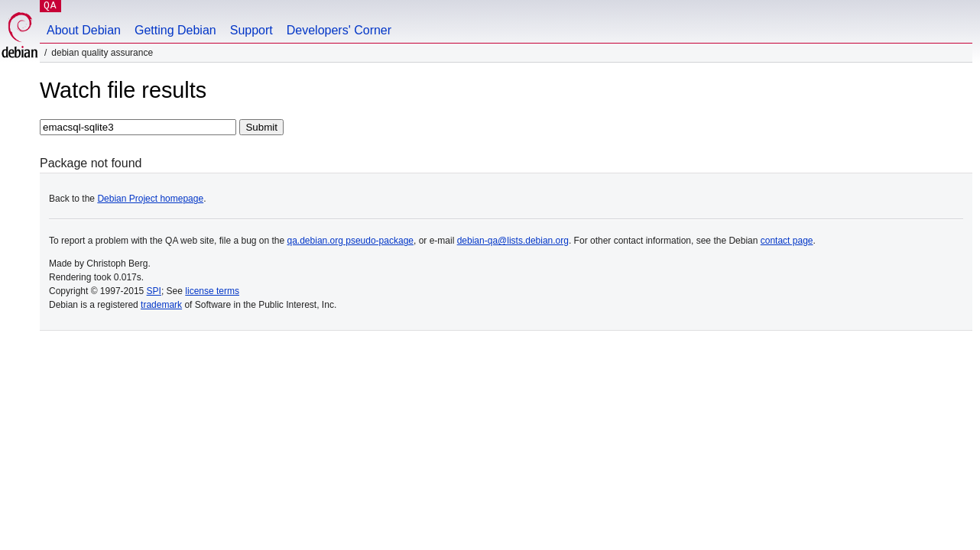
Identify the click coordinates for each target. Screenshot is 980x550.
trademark (161, 305)
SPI (154, 291)
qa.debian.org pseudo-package (350, 241)
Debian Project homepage (150, 199)
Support (251, 30)
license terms (212, 291)
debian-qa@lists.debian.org (513, 241)
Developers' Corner (339, 30)
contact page (787, 241)
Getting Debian (175, 30)
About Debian (84, 30)
